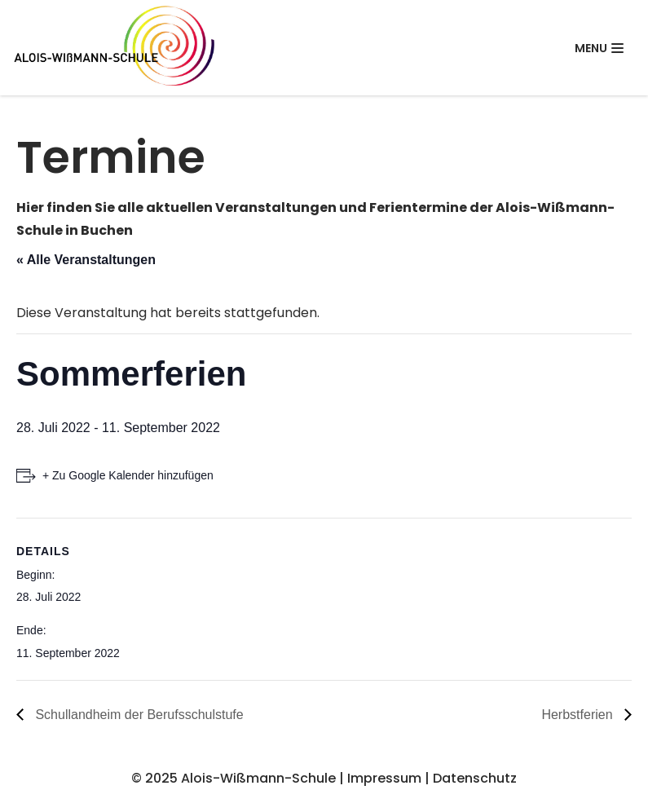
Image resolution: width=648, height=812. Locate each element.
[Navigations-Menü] (599, 48)
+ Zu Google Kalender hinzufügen (128, 475)
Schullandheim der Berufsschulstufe (138, 715)
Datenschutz (475, 778)
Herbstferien (579, 715)
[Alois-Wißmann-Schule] (114, 48)
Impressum (384, 778)
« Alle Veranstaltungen (86, 260)
